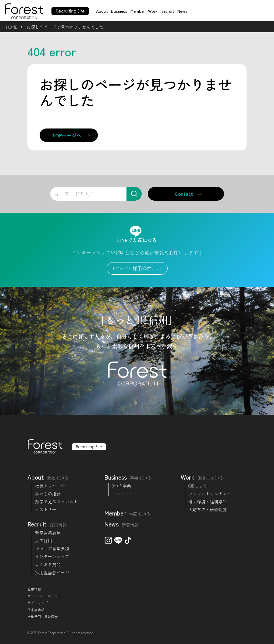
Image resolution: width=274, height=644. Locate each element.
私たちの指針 (48, 494)
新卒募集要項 (48, 533)
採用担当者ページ (52, 572)
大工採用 (44, 540)
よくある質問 (48, 565)
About (102, 11)
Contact (184, 194)
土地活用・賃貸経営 (43, 617)
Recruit (167, 11)
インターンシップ (52, 556)
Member (138, 11)
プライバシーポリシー (44, 596)
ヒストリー (46, 509)
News (182, 11)
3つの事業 (121, 486)
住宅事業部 (36, 610)
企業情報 (34, 589)
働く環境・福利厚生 (208, 501)
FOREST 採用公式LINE (137, 268)
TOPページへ (67, 135)
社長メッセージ (50, 486)
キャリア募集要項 (52, 548)
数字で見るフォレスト (56, 501)
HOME (12, 27)
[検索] (134, 194)
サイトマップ (37, 603)
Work (153, 11)
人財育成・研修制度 (208, 509)
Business (119, 11)
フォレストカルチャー (210, 494)
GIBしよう (198, 486)
